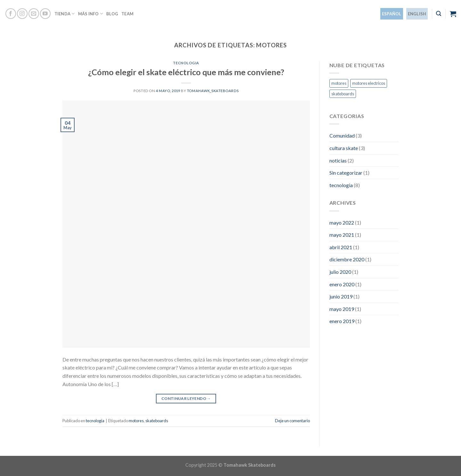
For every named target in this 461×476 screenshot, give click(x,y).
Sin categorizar (346, 173)
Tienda (65, 14)
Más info (91, 14)
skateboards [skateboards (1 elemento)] (343, 94)
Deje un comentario (292, 421)
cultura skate (344, 148)
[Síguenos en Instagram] (22, 14)
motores (136, 421)
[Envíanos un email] (34, 14)
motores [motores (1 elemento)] (339, 83)
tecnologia (186, 63)
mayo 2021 (342, 235)
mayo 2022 (342, 222)
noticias (338, 160)
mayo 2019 (342, 309)
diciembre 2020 (347, 259)
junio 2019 (341, 296)
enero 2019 (342, 321)
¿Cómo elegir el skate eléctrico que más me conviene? (186, 72)
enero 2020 (342, 284)
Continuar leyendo (186, 398)
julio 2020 (340, 272)
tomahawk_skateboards (213, 91)
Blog (112, 14)
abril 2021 (341, 247)
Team (127, 14)
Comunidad (342, 135)
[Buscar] (439, 14)
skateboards (157, 421)
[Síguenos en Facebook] (11, 14)
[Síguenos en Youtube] (45, 14)
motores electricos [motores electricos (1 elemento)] (369, 83)
